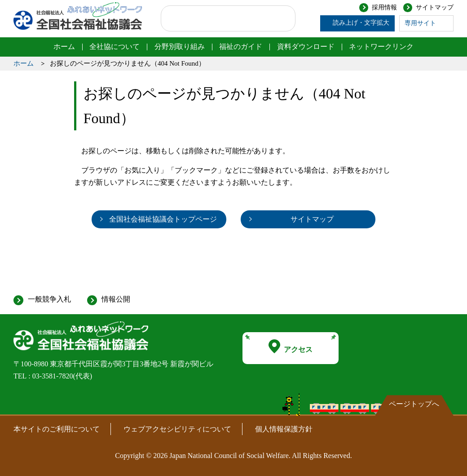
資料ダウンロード (306, 47)
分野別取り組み (180, 47)
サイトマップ (435, 7)
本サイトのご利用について (57, 429)
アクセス (291, 347)
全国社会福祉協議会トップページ (163, 219)
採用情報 (384, 7)
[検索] (219, 18)
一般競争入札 (49, 299)
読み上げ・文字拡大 (361, 23)
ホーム (64, 47)
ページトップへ (414, 404)
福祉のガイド (241, 47)
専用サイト (420, 23)
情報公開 (116, 299)
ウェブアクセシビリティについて (177, 429)
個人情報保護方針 (284, 429)
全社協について (115, 47)
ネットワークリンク (381, 47)
